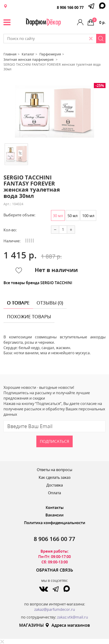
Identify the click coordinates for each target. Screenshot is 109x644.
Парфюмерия (50, 54)
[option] (54, 111)
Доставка (55, 485)
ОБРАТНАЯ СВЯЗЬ (55, 570)
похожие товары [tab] (29, 317)
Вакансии (54, 515)
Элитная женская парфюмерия (29, 59)
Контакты (55, 508)
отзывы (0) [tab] (50, 303)
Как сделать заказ (55, 477)
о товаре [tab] (18, 303)
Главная (10, 54)
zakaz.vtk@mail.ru (73, 617)
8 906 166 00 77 (70, 7)
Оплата (54, 493)
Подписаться (54, 441)
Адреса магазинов (67, 625)
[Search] (101, 39)
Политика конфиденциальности (55, 523)
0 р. (99, 21)
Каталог (28, 54)
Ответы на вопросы (54, 470)
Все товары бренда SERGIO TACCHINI (38, 283)
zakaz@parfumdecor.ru (55, 609)
